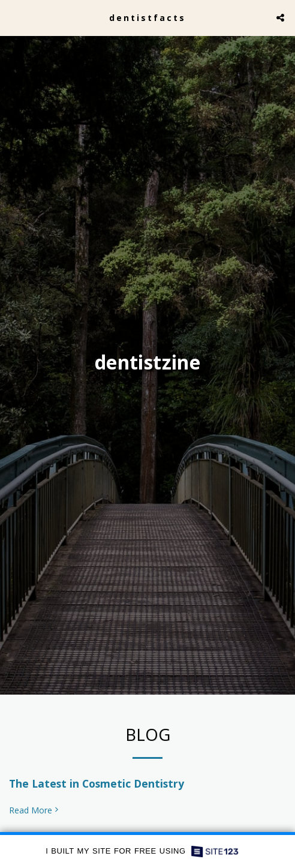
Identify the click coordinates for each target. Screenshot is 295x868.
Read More (35, 813)
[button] (13, 17)
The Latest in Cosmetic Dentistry (97, 786)
